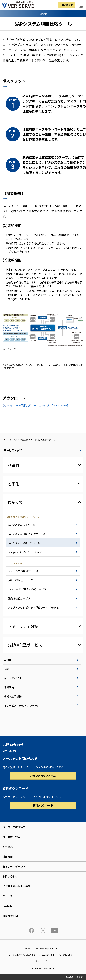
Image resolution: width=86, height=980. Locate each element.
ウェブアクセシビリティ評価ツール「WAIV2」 (34, 607)
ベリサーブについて (14, 827)
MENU (81, 7)
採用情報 (8, 857)
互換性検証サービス (19, 598)
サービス (13, 440)
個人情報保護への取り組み (48, 948)
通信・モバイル (13, 678)
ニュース (8, 896)
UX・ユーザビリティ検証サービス (27, 589)
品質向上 (15, 465)
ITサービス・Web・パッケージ (22, 705)
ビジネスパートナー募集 (17, 886)
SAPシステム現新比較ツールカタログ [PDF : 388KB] (37, 405)
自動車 (8, 660)
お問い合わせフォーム (43, 776)
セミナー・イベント (14, 866)
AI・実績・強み (11, 837)
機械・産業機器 (13, 696)
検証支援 (24, 440)
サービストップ (13, 450)
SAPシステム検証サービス (23, 525)
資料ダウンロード (43, 805)
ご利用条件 (28, 948)
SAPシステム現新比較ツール (24, 543)
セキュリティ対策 (23, 626)
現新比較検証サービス (20, 580)
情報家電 (9, 687)
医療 (6, 669)
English (7, 906)
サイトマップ (41, 961)
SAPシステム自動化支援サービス (27, 534)
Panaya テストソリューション (25, 552)
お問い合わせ (66, 5)
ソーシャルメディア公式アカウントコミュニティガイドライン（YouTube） (41, 955)
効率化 (13, 484)
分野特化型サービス (25, 645)
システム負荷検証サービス (23, 571)
